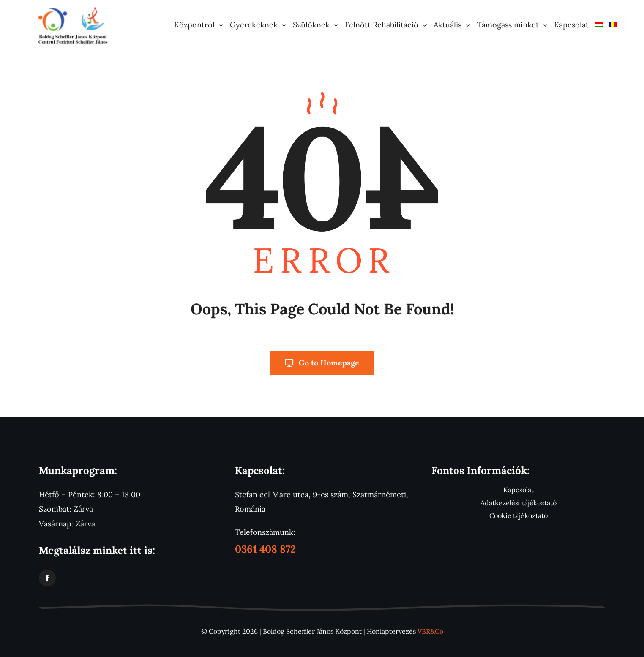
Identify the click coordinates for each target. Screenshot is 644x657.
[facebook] (47, 578)
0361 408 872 (265, 549)
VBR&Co (430, 631)
